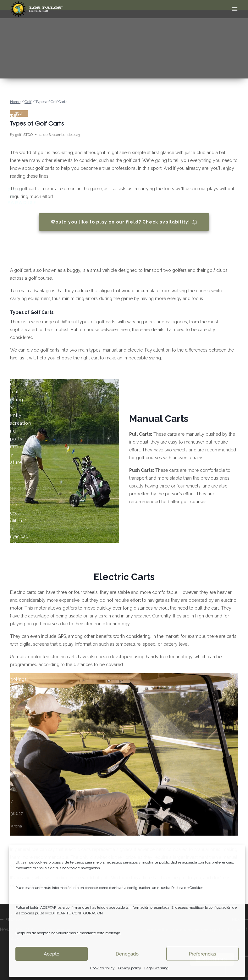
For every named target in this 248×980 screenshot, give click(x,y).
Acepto (52, 954)
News (13, 663)
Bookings (17, 679)
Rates (13, 671)
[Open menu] (235, 9)
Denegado (127, 954)
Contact (15, 687)
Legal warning (156, 968)
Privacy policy (130, 968)
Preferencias (202, 954)
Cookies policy (102, 968)
